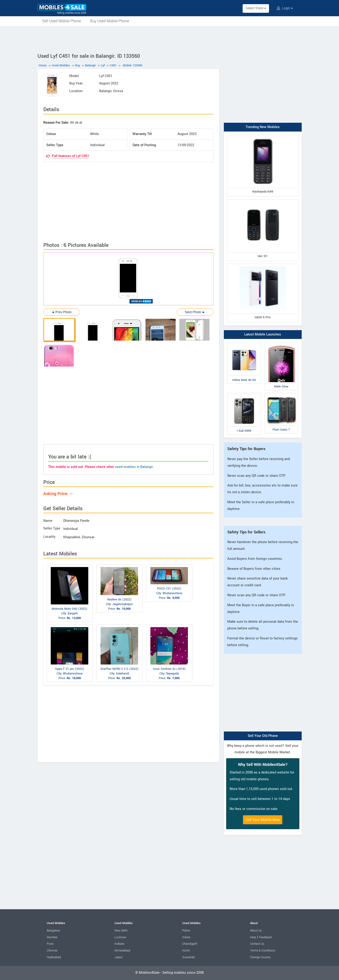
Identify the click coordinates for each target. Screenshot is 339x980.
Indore (186, 937)
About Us (256, 931)
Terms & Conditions (263, 951)
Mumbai (52, 937)
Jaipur (119, 957)
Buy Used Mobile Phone (110, 21)
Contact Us (257, 944)
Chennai (52, 951)
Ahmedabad (122, 951)
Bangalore (53, 931)
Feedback (265, 937)
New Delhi (121, 931)
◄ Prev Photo (62, 312)
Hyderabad (54, 957)
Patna (186, 931)
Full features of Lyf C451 (71, 156)
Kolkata (119, 944)
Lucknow (120, 937)
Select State (256, 8)
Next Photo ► (195, 312)
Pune (50, 944)
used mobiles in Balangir (134, 467)
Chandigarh (190, 944)
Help (253, 937)
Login (285, 8)
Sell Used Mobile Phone (62, 21)
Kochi (186, 951)
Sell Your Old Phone (263, 736)
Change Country (260, 957)
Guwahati (189, 957)
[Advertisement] (170, 39)
